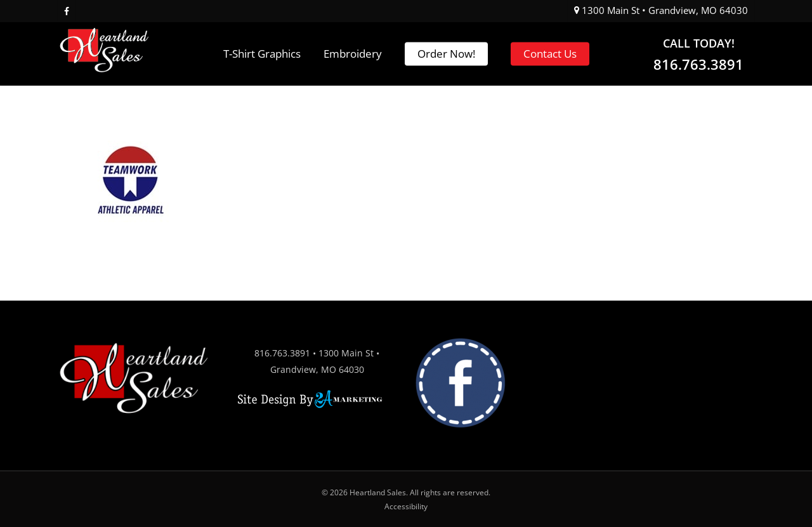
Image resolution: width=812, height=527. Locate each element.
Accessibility (406, 506)
